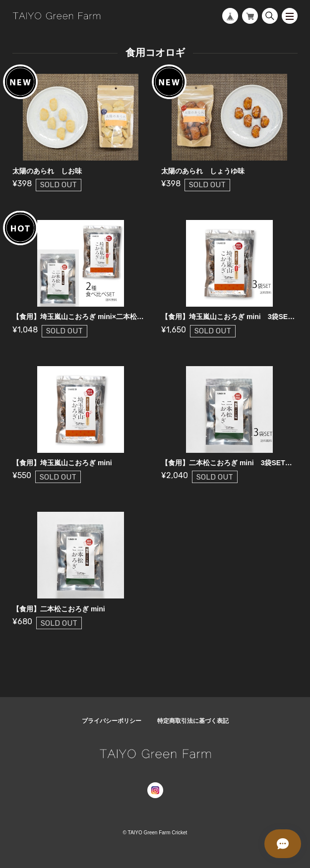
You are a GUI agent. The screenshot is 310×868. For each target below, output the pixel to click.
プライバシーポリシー (112, 721)
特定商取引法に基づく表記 (193, 721)
